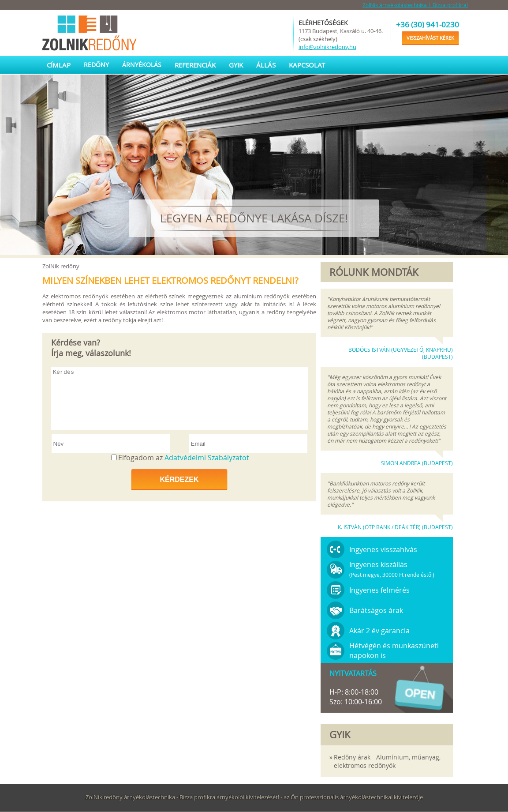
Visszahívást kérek (430, 38)
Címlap (59, 65)
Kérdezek (179, 479)
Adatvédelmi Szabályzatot (207, 458)
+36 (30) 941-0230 (428, 24)
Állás (266, 65)
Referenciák (195, 65)
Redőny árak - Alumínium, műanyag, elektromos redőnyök (387, 761)
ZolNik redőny (61, 266)
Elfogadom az (184, 458)
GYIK (236, 65)
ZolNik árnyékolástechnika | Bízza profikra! (415, 5)
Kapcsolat (307, 65)
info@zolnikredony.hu (327, 47)
